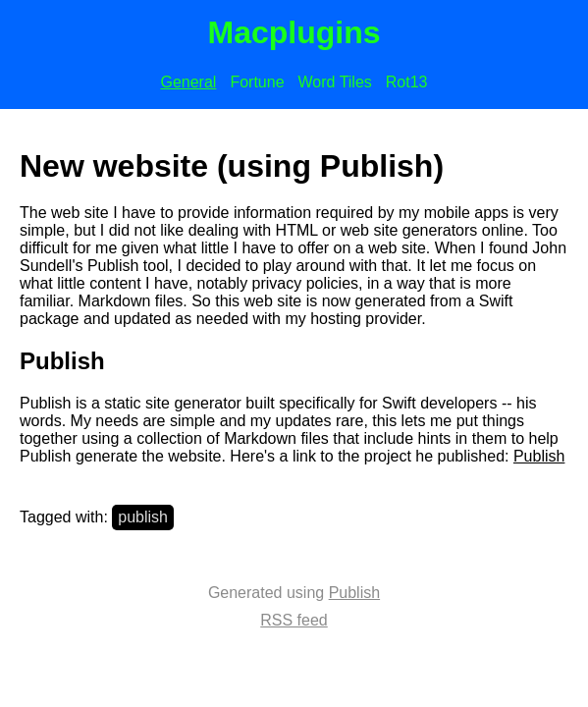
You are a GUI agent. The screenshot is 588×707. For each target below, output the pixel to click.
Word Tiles (335, 82)
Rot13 (407, 82)
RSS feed (294, 620)
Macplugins (294, 32)
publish (143, 517)
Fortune (257, 82)
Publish (539, 456)
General (188, 82)
